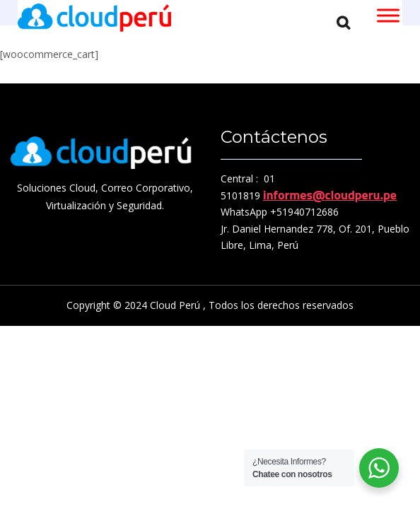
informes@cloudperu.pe (330, 195)
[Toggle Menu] (388, 15)
